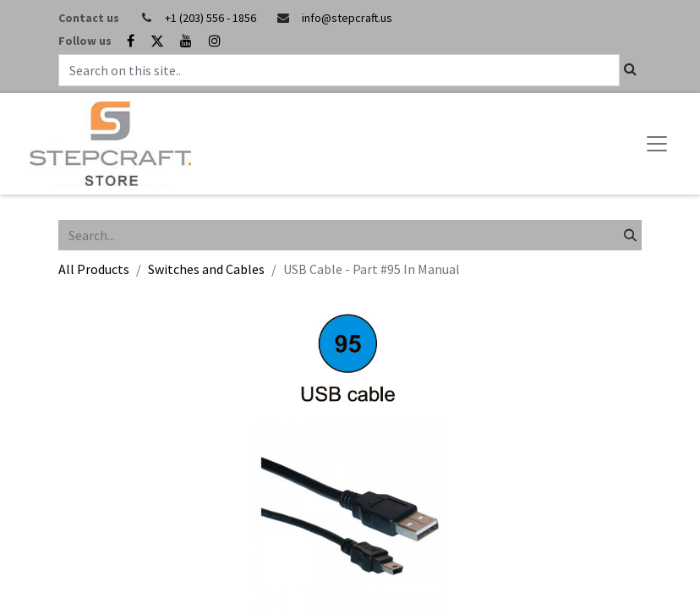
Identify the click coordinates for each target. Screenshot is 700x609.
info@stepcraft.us (347, 18)
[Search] (630, 235)
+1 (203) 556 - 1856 (211, 18)
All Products (94, 269)
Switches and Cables (206, 269)
